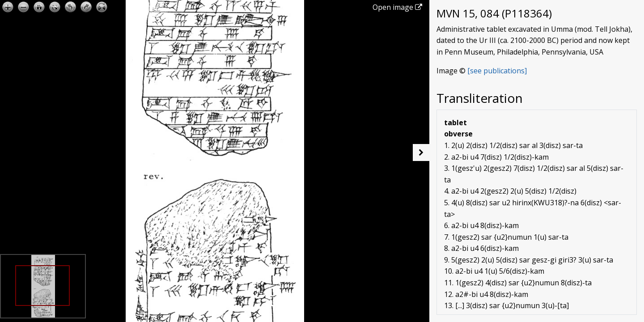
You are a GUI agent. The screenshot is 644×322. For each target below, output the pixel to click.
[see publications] (497, 71)
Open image (397, 7)
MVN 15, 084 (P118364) (494, 13)
